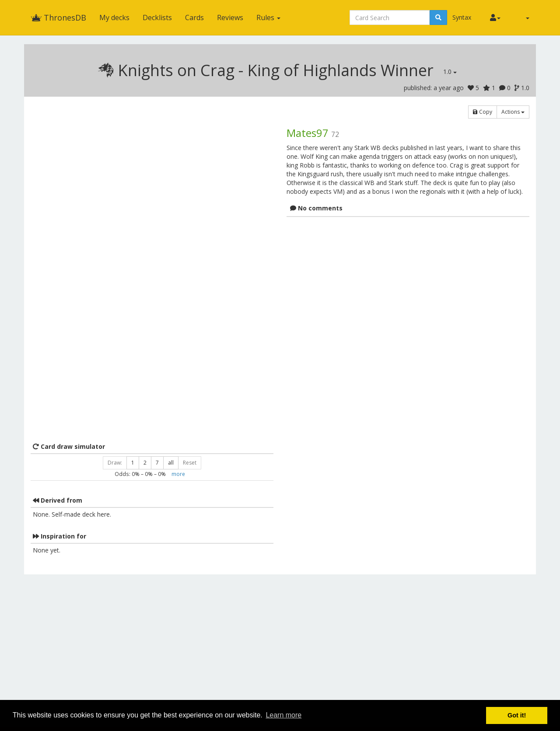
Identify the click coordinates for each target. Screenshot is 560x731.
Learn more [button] (283, 715)
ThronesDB (58, 17)
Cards (194, 17)
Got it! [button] (517, 715)
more (178, 474)
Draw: (115, 463)
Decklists (157, 17)
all (171, 463)
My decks (114, 17)
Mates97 (308, 133)
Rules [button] (268, 17)
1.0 (450, 72)
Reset (190, 463)
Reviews (230, 17)
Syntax (462, 17)
